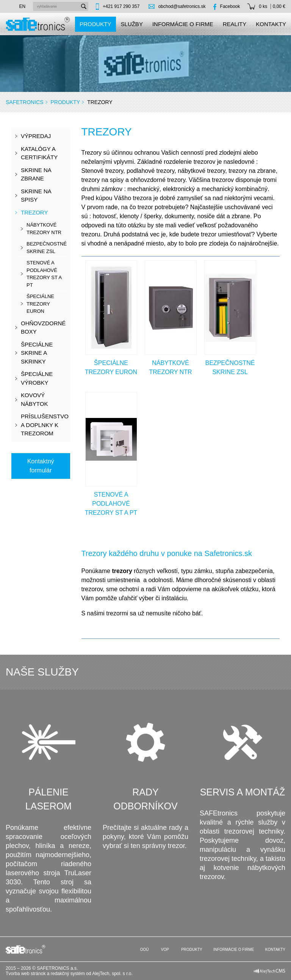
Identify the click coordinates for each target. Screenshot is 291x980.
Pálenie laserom (48, 799)
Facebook (230, 6)
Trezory (34, 212)
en (23, 6)
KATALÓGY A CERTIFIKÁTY (39, 153)
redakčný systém (68, 974)
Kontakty (271, 24)
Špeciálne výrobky (37, 378)
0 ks (263, 6)
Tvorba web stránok (26, 974)
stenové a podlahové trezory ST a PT (44, 274)
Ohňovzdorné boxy (43, 328)
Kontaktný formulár (41, 466)
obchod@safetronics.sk (182, 6)
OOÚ (144, 950)
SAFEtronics (25, 102)
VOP (164, 950)
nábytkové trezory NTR (44, 229)
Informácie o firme (183, 24)
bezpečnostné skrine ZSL (47, 248)
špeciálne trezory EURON (40, 304)
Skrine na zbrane (36, 174)
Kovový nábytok (34, 399)
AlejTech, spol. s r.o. (112, 974)
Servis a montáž (243, 792)
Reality (235, 24)
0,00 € (279, 6)
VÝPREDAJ (36, 136)
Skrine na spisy (36, 196)
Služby (132, 24)
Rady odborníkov (145, 799)
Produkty (95, 24)
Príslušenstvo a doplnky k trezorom (45, 425)
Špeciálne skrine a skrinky (37, 353)
